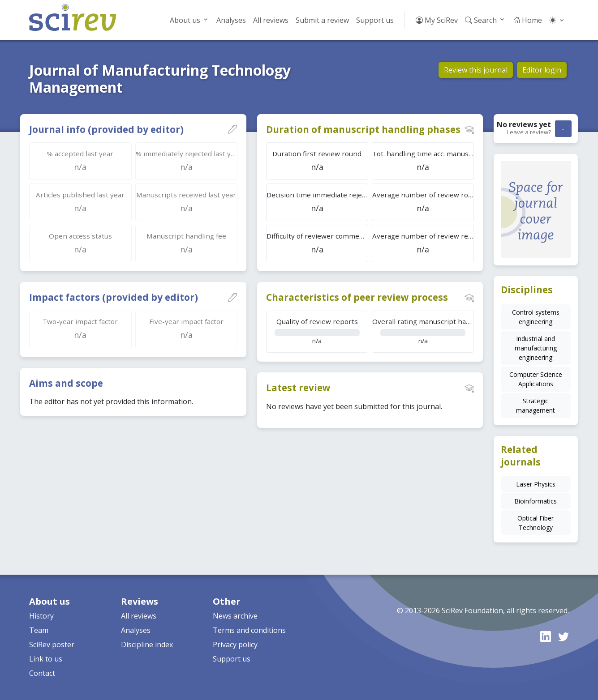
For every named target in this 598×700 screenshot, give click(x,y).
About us (185, 20)
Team (39, 630)
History (41, 616)
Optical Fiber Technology (536, 523)
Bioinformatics (536, 501)
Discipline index (147, 645)
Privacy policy (235, 645)
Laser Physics (536, 484)
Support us (375, 20)
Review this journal (476, 70)
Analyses (231, 20)
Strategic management (536, 405)
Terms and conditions (249, 630)
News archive (235, 616)
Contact (42, 673)
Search (481, 20)
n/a (317, 331)
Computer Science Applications (536, 379)
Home (527, 20)
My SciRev (437, 20)
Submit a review (322, 20)
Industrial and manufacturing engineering (536, 348)
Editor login (542, 70)
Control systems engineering (536, 317)
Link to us (46, 659)
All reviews (271, 20)
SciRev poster (52, 645)
